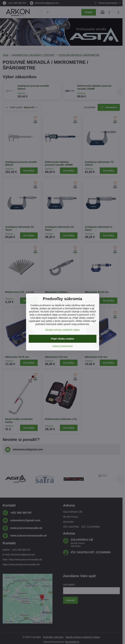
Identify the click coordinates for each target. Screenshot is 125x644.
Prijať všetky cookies (62, 339)
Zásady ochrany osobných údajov (62, 330)
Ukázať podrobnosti (63, 346)
